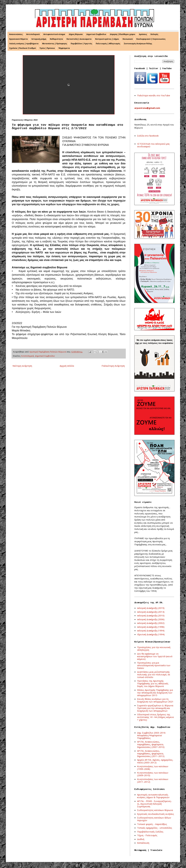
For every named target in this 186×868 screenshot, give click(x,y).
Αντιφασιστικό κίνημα (54, 34)
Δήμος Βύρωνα (76, 34)
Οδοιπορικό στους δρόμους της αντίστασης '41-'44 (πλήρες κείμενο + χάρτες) (156, 717)
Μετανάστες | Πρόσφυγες (55, 44)
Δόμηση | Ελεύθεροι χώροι (123, 34)
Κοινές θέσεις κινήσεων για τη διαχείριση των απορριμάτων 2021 (155, 700)
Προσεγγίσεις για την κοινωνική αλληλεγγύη (154, 648)
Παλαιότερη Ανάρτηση (113, 366)
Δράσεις (143, 34)
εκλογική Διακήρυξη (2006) (151, 619)
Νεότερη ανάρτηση (22, 366)
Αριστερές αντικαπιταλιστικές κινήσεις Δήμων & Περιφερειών (153, 796)
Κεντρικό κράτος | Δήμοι (107, 39)
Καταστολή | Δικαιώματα (79, 39)
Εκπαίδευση (143, 843)
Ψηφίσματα (64, 48)
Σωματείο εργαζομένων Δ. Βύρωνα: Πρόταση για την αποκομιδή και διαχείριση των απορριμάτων (155, 708)
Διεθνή (141, 839)
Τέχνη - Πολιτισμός (147, 835)
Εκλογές (154, 34)
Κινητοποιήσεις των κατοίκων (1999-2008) (153, 768)
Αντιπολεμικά (33, 34)
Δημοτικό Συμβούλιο (96, 34)
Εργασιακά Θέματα (19, 39)
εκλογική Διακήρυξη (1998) (151, 627)
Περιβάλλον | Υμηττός (81, 44)
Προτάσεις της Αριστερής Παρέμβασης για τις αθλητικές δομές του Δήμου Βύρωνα (153, 683)
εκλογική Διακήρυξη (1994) (151, 631)
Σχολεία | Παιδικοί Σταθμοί (23, 48)
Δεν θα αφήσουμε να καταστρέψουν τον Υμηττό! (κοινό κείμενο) (155, 656)
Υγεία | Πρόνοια (47, 48)
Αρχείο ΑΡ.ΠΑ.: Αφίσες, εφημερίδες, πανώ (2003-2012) (155, 761)
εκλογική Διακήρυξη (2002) (151, 623)
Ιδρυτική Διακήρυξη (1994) (151, 634)
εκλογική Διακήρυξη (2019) (151, 608)
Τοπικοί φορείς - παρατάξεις (152, 824)
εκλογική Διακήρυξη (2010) (151, 615)
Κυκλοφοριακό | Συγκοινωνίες (151, 39)
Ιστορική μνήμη (39, 39)
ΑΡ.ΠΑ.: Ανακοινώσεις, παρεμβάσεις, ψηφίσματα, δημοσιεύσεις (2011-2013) (151, 753)
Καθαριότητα (56, 39)
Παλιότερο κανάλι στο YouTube (154, 95)
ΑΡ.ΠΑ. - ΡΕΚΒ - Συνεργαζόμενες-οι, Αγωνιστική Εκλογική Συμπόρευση (155, 804)
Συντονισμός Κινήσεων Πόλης (138, 44)
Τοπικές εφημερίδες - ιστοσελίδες (155, 828)
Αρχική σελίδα (67, 366)
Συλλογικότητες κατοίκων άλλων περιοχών (154, 819)
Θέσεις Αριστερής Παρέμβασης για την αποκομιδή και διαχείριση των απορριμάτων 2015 (155, 693)
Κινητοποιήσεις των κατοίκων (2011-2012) (153, 780)
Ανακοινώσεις (16, 34)
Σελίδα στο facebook (148, 136)
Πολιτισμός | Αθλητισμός (108, 44)
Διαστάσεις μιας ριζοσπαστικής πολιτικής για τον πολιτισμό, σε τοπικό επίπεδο (154, 674)
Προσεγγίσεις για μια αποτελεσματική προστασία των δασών (154, 665)
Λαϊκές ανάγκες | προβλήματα (24, 44)
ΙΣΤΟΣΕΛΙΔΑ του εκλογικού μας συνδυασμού (153, 145)
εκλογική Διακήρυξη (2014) (151, 612)
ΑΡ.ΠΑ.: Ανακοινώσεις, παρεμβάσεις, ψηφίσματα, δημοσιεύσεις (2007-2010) (151, 744)
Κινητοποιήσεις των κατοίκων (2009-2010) (153, 774)
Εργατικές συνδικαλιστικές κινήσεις (156, 814)
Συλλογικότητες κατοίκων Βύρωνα (155, 810)
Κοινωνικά (128, 39)
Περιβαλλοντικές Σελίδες (150, 832)
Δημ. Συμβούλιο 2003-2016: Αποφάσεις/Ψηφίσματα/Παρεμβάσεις (151, 735)
